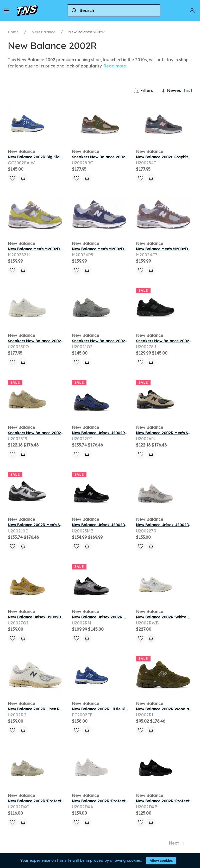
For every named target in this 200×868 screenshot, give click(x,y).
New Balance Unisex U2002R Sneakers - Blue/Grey (119, 433)
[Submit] (74, 10)
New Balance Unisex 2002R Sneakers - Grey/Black (119, 617)
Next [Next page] (177, 843)
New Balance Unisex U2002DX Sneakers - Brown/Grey (58, 617)
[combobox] (114, 10)
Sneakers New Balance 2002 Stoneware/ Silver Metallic (60, 433)
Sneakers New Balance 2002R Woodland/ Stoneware (122, 157)
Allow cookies (161, 861)
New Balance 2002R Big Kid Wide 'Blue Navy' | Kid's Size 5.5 (63, 157)
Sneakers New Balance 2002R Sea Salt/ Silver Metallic (59, 341)
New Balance (43, 32)
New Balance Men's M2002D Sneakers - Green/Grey (56, 249)
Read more (115, 66)
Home (13, 32)
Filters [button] (143, 91)
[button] (7, 10)
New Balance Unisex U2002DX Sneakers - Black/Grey (121, 525)
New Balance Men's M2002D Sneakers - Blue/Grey (118, 249)
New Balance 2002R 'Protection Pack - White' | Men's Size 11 (128, 801)
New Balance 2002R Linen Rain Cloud (43, 709)
